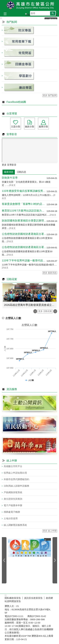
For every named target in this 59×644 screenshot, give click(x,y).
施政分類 (29, 127)
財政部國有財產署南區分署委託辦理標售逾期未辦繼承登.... (24, 221)
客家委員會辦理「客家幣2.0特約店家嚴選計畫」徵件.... (24, 204)
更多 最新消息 (50, 273)
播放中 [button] (52, 288)
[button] (53, 13)
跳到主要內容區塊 (2, 2)
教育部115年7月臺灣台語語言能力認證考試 (24, 211)
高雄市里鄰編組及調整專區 (28, 14)
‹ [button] (35, 311)
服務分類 (43, 127)
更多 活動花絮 (45, 311)
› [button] (55, 311)
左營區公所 (29, 5)
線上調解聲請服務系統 (15, 525)
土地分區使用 (11, 518)
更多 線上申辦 (50, 531)
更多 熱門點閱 (50, 95)
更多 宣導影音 (9, 165)
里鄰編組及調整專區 (26, 14)
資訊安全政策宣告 (33, 598)
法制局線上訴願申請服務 (16, 486)
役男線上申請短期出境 (15, 473)
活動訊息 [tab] (21, 172)
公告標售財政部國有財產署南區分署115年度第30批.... (24, 247)
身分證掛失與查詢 (13, 499)
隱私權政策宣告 (13, 598)
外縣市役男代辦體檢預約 (16, 479)
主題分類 (16, 127)
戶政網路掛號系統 (13, 492)
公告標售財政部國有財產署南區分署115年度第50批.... (24, 234)
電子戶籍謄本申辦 (13, 505)
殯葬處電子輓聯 (12, 512)
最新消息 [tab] (9, 172)
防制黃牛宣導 (10, 178)
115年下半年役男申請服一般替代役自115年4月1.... (24, 261)
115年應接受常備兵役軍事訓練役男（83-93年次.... (24, 191)
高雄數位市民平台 (13, 466)
